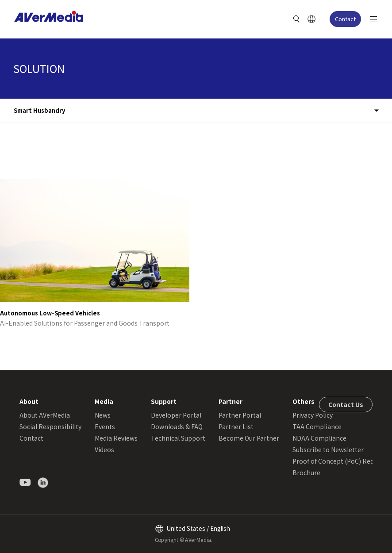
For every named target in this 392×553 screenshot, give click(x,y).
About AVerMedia (45, 415)
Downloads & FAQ (177, 426)
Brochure (306, 472)
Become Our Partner (249, 438)
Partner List (236, 426)
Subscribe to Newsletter (328, 449)
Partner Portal (240, 415)
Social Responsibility (50, 426)
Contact (345, 19)
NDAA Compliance (319, 438)
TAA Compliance (317, 426)
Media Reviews (116, 438)
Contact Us (346, 404)
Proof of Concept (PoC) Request (340, 461)
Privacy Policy (313, 415)
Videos (104, 449)
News (103, 415)
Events (105, 426)
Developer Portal (176, 415)
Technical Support (178, 438)
